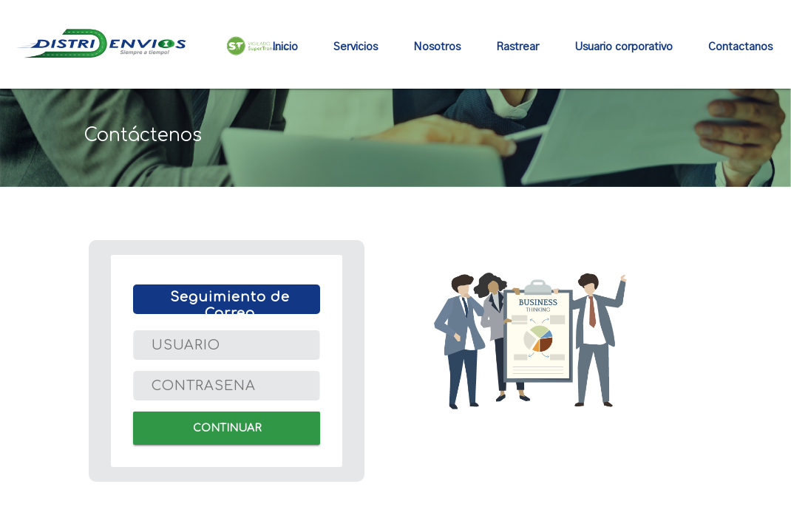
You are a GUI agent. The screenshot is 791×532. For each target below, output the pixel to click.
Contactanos (740, 47)
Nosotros (437, 47)
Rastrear (517, 47)
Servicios (356, 47)
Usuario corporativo (624, 47)
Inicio (285, 47)
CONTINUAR (227, 428)
